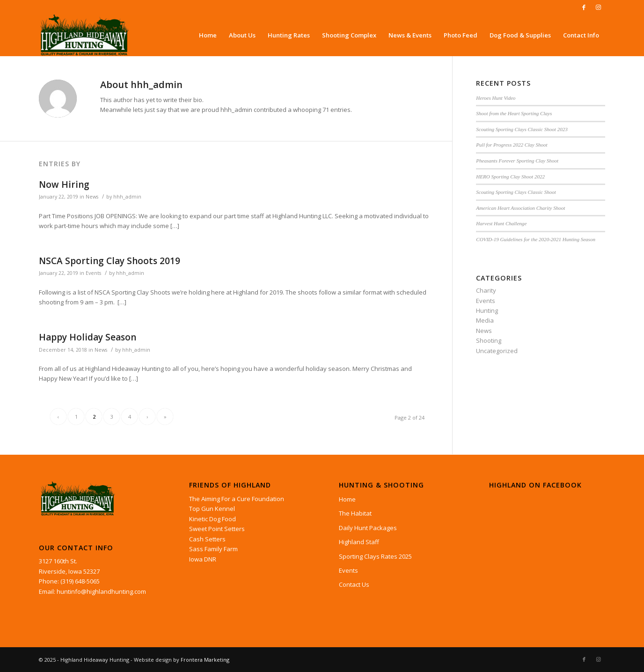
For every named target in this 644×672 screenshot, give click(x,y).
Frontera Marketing (205, 660)
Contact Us (354, 584)
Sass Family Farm (213, 549)
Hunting (487, 310)
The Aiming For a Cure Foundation (237, 499)
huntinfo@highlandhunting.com (101, 591)
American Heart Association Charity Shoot (520, 208)
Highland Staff (359, 542)
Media (485, 320)
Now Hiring (64, 185)
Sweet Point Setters (217, 529)
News (92, 197)
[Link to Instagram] (598, 7)
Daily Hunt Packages (368, 528)
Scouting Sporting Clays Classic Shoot (516, 192)
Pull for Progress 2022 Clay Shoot (512, 145)
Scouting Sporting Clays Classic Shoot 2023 (522, 129)
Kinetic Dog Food (212, 519)
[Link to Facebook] (584, 7)
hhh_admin (127, 197)
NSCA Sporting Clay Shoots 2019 (110, 261)
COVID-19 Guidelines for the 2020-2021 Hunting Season (536, 239)
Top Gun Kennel (212, 509)
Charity (486, 290)
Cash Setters (207, 539)
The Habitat (355, 513)
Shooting (489, 340)
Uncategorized (497, 351)
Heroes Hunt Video (496, 98)
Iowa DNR (203, 559)
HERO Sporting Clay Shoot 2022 (510, 177)
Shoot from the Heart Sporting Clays (514, 113)
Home (347, 499)
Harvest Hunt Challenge (501, 223)
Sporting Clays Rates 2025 (375, 556)
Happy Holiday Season (88, 337)
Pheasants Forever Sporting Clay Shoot (517, 161)
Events (93, 273)
